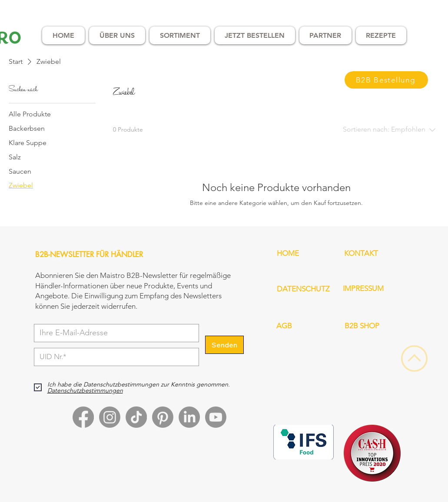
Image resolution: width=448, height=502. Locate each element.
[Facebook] (83, 417)
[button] (117, 35)
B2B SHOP (362, 326)
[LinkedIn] (189, 417)
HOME (288, 253)
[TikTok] (136, 417)
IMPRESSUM (363, 288)
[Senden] (224, 345)
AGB (284, 326)
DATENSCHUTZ (303, 289)
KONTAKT (361, 253)
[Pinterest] (163, 417)
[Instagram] (110, 417)
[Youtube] (216, 417)
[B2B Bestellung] (386, 80)
